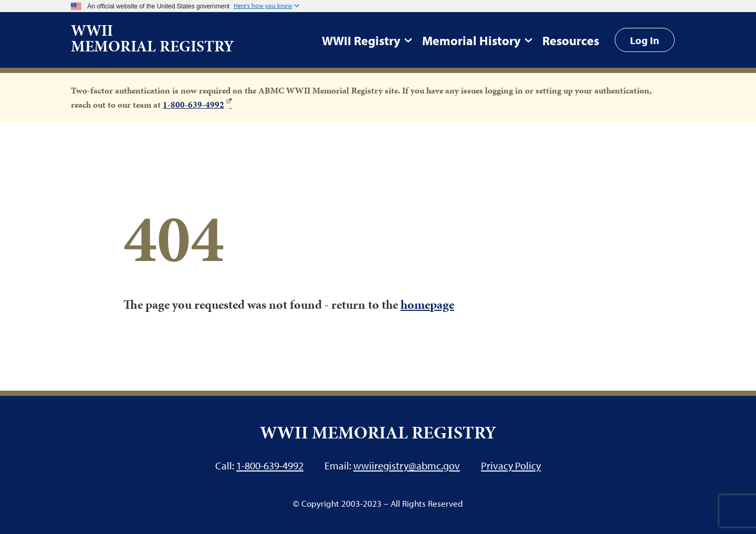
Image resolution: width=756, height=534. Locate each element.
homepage (427, 305)
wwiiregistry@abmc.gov (407, 465)
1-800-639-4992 (193, 104)
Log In (645, 40)
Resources (571, 40)
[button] (266, 6)
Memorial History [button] (471, 40)
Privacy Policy (511, 465)
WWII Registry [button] (361, 40)
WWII (153, 38)
